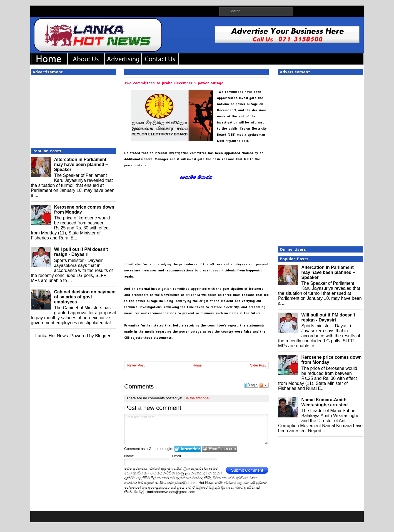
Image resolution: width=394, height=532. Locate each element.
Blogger (103, 336)
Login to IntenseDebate (188, 449)
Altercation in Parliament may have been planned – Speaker (81, 164)
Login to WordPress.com (220, 449)
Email (177, 456)
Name (129, 456)
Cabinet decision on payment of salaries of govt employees (85, 297)
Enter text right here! (196, 429)
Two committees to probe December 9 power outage (174, 83)
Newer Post (136, 365)
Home (197, 365)
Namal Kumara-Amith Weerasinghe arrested (324, 402)
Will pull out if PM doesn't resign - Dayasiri (81, 252)
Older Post (258, 365)
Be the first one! (197, 398)
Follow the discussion (264, 385)
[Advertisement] (73, 110)
